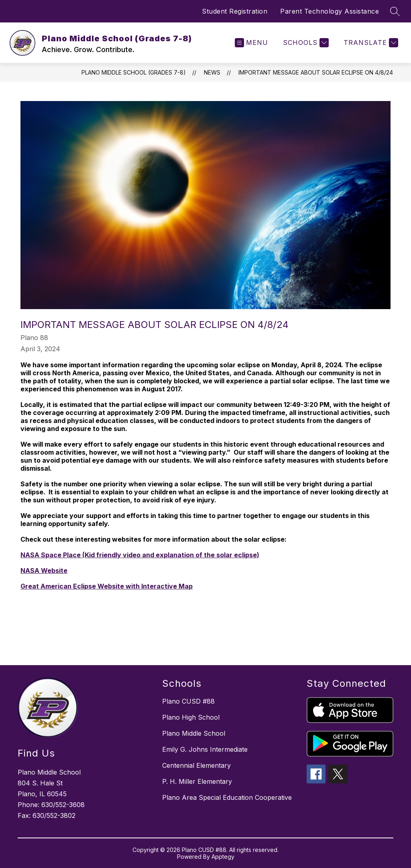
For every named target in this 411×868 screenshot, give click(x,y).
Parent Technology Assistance (330, 11)
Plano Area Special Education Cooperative (227, 797)
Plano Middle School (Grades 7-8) (134, 72)
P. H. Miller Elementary (197, 781)
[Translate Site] (370, 43)
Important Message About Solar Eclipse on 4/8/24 (316, 72)
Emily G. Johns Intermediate (205, 749)
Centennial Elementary (196, 765)
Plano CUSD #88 (188, 701)
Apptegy (223, 857)
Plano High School (191, 717)
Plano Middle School (194, 733)
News (212, 72)
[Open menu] (251, 43)
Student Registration (235, 11)
